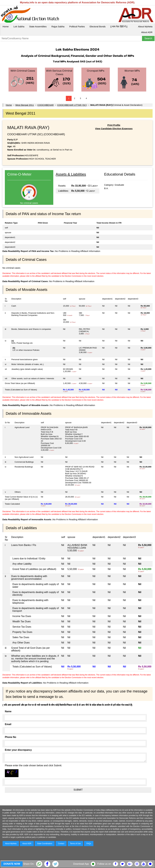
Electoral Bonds (98, 26)
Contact (61, 844)
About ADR (147, 32)
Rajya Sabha (58, 26)
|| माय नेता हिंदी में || (119, 26)
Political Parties (77, 26)
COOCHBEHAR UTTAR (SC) (72, 105)
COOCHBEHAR (46, 105)
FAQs (89, 844)
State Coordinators (45, 844)
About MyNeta (145, 26)
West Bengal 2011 (25, 105)
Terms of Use (75, 844)
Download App (81, 864)
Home (6, 26)
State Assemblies (38, 26)
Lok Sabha (19, 26)
